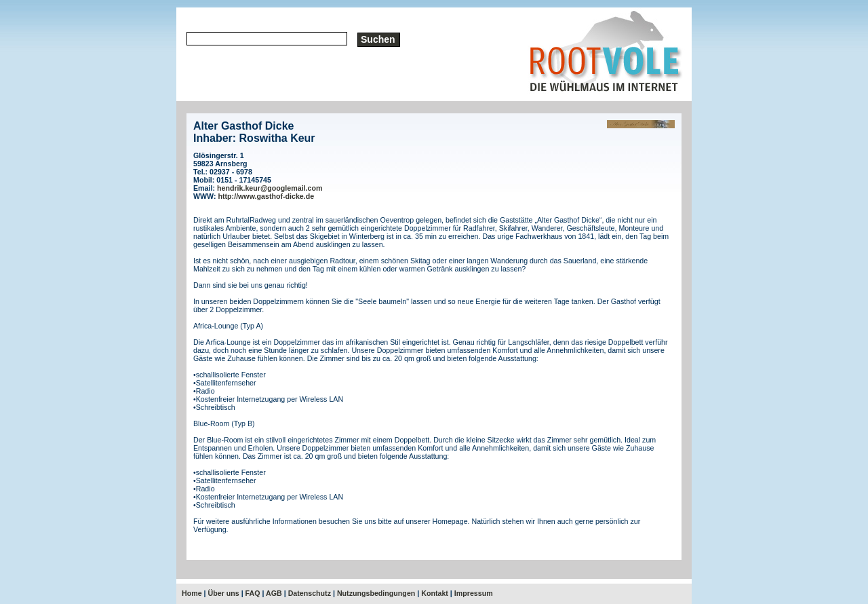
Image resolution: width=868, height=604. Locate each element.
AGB (274, 593)
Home (192, 593)
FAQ (253, 593)
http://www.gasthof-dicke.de (267, 196)
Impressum (474, 593)
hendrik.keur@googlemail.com (270, 188)
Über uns (224, 593)
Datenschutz (310, 593)
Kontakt (435, 593)
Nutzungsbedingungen (376, 593)
